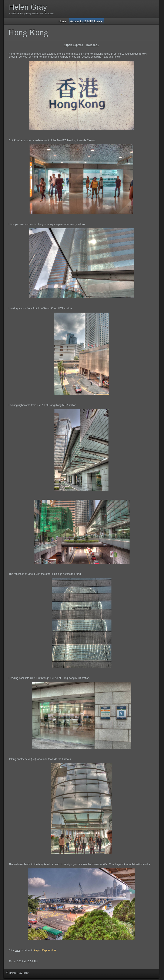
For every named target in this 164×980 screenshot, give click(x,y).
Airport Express (73, 45)
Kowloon (93, 45)
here (17, 950)
